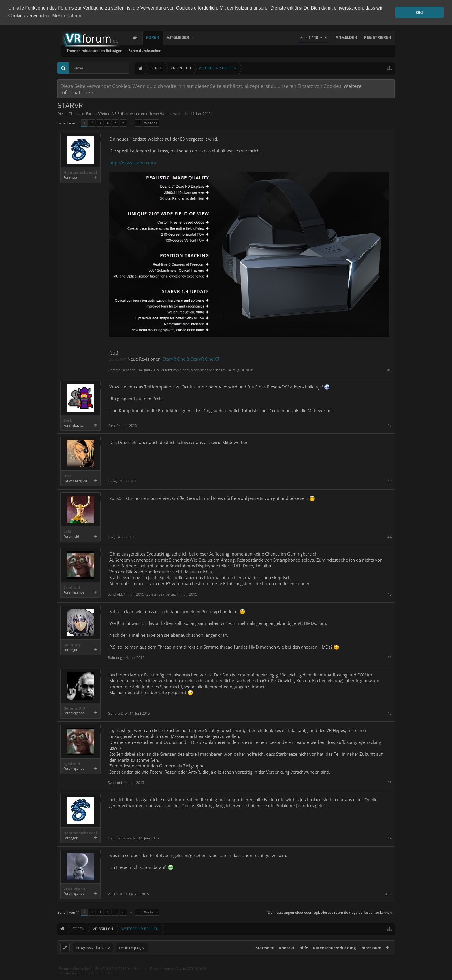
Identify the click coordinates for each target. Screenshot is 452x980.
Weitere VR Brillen (113, 113)
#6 (390, 658)
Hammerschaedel (174, 113)
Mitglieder (183, 37)
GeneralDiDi (75, 708)
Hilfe (304, 958)
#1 (390, 370)
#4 (390, 537)
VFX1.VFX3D (74, 889)
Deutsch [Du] (130, 958)
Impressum (371, 958)
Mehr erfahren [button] (67, 16)
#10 (389, 894)
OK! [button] (419, 12)
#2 (390, 425)
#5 (390, 594)
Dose (68, 476)
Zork (68, 420)
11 (139, 123)
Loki (67, 531)
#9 (390, 838)
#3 (390, 481)
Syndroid (72, 587)
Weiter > (151, 123)
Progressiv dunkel (91, 958)
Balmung (72, 645)
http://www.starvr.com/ (133, 162)
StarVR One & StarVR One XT (191, 359)
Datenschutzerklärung (334, 958)
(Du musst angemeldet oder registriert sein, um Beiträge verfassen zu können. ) (331, 912)
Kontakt (287, 958)
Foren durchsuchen (219, 50)
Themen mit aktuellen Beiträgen (168, 50)
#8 (390, 782)
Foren (158, 37)
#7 (390, 713)
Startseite (265, 958)
